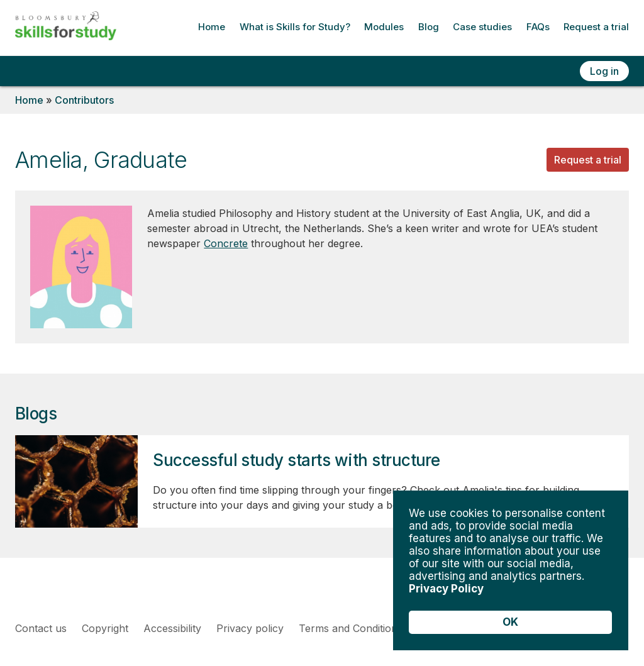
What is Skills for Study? (295, 27)
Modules (384, 27)
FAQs (538, 27)
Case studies (482, 27)
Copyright (105, 628)
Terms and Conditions (351, 628)
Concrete (226, 243)
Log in (604, 71)
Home (212, 27)
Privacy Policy (446, 589)
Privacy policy (250, 628)
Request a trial (596, 27)
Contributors (84, 100)
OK (510, 622)
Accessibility (172, 628)
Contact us (41, 628)
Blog (429, 27)
